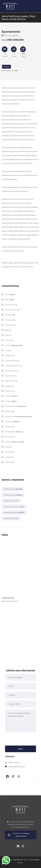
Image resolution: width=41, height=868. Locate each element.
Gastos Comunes (13, 489)
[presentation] (22, 739)
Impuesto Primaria (11, 518)
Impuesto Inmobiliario (14, 512)
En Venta (6, 67)
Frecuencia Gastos (13, 495)
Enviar (21, 749)
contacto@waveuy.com (16, 767)
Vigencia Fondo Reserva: (14, 507)
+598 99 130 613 (13, 762)
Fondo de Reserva (11, 501)
